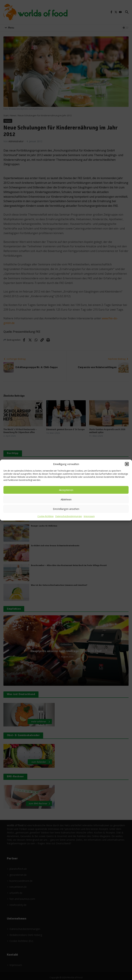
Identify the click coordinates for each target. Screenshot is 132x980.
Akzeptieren (66, 490)
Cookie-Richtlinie (46, 516)
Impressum (89, 516)
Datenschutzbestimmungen (69, 516)
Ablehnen (66, 499)
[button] (127, 464)
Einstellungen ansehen (66, 509)
